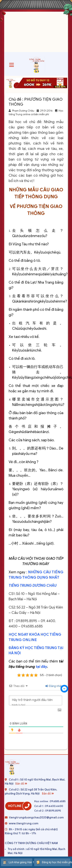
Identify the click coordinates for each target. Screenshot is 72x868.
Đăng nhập (54, 686)
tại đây (41, 667)
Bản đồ (22, 784)
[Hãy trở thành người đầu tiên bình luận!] (36, 700)
